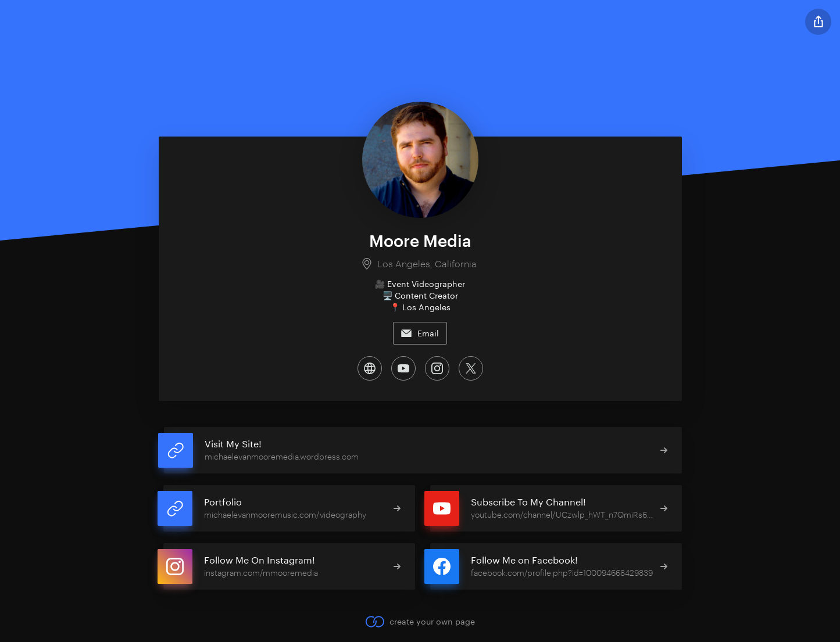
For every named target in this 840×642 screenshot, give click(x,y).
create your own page (420, 622)
